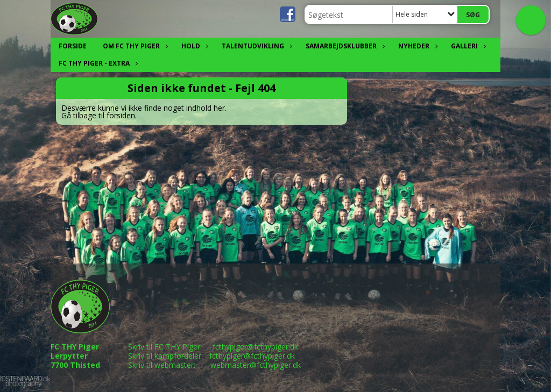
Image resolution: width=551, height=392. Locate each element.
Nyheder (416, 46)
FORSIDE (73, 46)
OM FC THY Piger (134, 46)
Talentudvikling (256, 46)
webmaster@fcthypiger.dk (256, 365)
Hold (193, 46)
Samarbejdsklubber (344, 46)
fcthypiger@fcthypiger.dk (255, 347)
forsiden (121, 115)
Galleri (467, 46)
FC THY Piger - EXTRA (97, 63)
